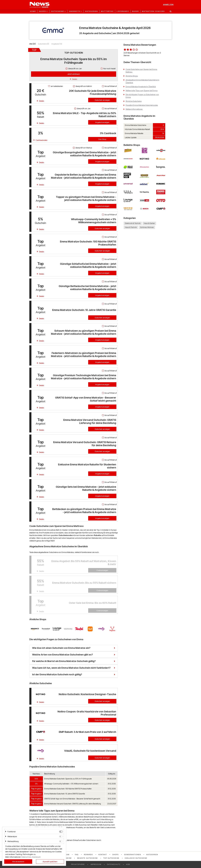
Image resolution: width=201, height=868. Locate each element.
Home (33, 11)
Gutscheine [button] (57, 11)
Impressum (96, 864)
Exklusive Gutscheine (136, 858)
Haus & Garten (149, 223)
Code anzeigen (102, 570)
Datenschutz (114, 864)
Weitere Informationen (134, 109)
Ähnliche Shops (132, 76)
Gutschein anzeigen (102, 100)
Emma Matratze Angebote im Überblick (141, 87)
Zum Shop (102, 139)
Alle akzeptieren (18, 862)
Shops (115, 854)
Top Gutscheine (111, 858)
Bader (135, 11)
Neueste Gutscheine (87, 858)
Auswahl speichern (50, 862)
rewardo (88, 854)
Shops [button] (42, 11)
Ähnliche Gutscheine (134, 101)
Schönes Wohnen (147, 227)
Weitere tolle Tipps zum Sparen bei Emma (142, 91)
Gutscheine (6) (44, 44)
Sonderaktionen (132, 854)
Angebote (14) (57, 44)
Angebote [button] (75, 11)
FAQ (77, 854)
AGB (128, 864)
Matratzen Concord (153, 11)
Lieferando (123, 11)
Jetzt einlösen (74, 74)
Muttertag (107, 11)
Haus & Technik (131, 227)
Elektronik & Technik (133, 223)
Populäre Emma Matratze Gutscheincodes (142, 105)
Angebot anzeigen (102, 122)
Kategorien (92, 11)
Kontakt (103, 854)
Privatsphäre (78, 864)
